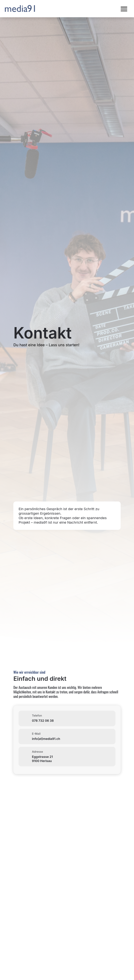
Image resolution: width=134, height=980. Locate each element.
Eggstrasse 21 (42, 757)
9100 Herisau (42, 761)
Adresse (37, 752)
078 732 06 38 (43, 721)
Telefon (37, 716)
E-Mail (36, 734)
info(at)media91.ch (46, 739)
